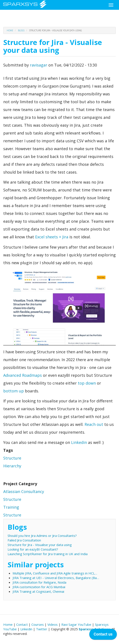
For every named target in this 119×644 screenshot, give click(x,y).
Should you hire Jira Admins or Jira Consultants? (42, 536)
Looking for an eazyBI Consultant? (33, 549)
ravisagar (39, 65)
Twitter (42, 629)
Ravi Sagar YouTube (76, 624)
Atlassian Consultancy (24, 491)
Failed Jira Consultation (24, 540)
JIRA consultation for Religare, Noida (39, 582)
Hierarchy (12, 466)
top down (87, 383)
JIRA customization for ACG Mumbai (39, 587)
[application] (103, 635)
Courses (38, 624)
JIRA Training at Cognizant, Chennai (38, 591)
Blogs (21, 30)
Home (10, 30)
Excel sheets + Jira (52, 237)
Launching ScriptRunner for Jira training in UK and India (48, 554)
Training (11, 507)
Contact (22, 624)
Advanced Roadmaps (23, 375)
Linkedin (79, 442)
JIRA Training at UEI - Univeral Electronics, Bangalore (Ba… (56, 578)
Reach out (94, 424)
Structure (12, 458)
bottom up (14, 391)
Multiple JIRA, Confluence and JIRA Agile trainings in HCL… (55, 573)
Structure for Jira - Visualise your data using (40, 545)
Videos (53, 624)
